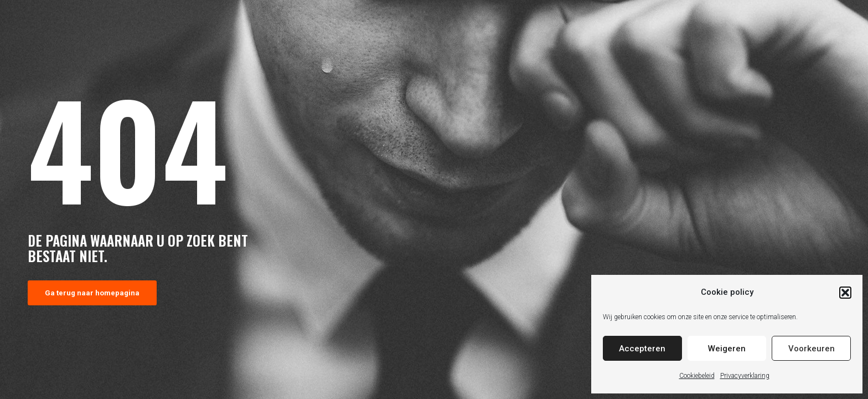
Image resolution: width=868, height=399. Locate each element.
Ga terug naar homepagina (92, 293)
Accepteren (642, 349)
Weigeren (727, 349)
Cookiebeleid (697, 376)
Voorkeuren (812, 349)
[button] (845, 293)
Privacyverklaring (745, 376)
